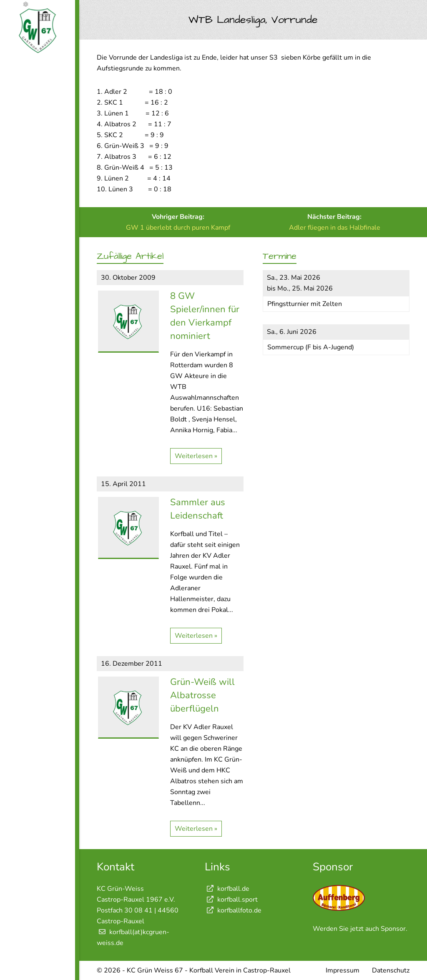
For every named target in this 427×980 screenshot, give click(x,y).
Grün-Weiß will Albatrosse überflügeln (202, 695)
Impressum (343, 970)
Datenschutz (391, 970)
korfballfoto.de (233, 910)
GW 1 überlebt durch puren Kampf (178, 228)
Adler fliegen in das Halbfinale (335, 228)
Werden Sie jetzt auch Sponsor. (360, 929)
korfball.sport (231, 900)
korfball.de (227, 889)
